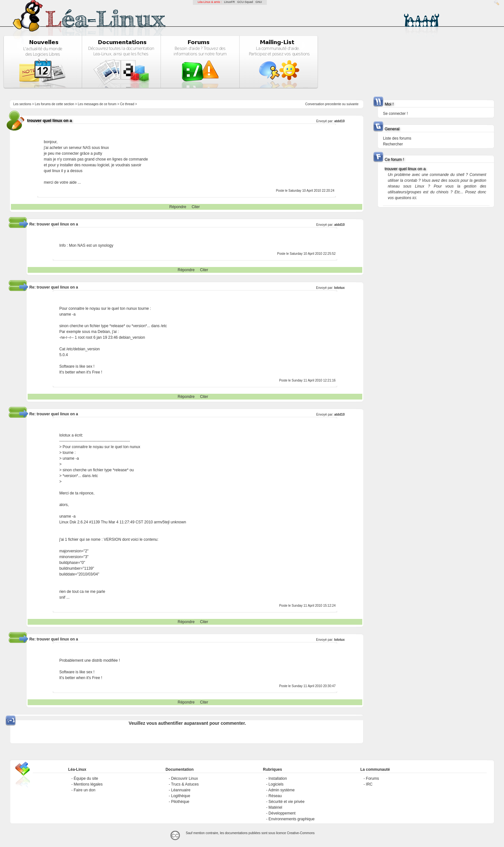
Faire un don (84, 790)
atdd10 (339, 121)
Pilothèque (180, 802)
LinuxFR (230, 2)
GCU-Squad (245, 2)
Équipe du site (86, 778)
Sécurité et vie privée (286, 802)
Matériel (275, 807)
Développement (282, 813)
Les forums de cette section (54, 104)
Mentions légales (88, 784)
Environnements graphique (291, 819)
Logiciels (276, 784)
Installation (278, 778)
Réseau (275, 796)
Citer (196, 207)
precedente (333, 104)
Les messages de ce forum (97, 104)
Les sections (22, 104)
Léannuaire (181, 790)
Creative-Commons (301, 833)
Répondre (178, 207)
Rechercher (393, 144)
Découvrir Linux (184, 778)
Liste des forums (397, 138)
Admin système (282, 790)
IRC (369, 784)
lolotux (339, 288)
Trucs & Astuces (185, 784)
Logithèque (180, 796)
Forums (372, 778)
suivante (352, 104)
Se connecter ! (395, 114)
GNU (259, 2)
